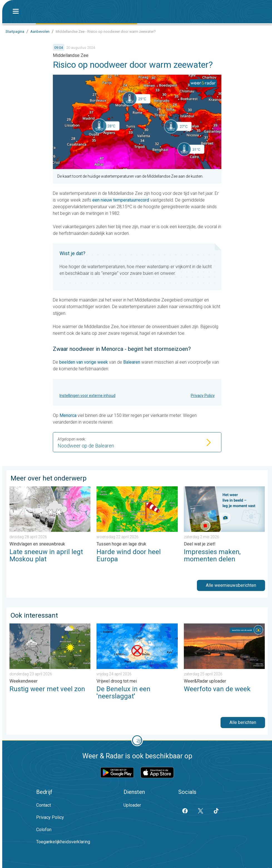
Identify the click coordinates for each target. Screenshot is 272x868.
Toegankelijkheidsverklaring (63, 842)
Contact (44, 805)
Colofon (44, 830)
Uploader (132, 805)
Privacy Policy (203, 396)
